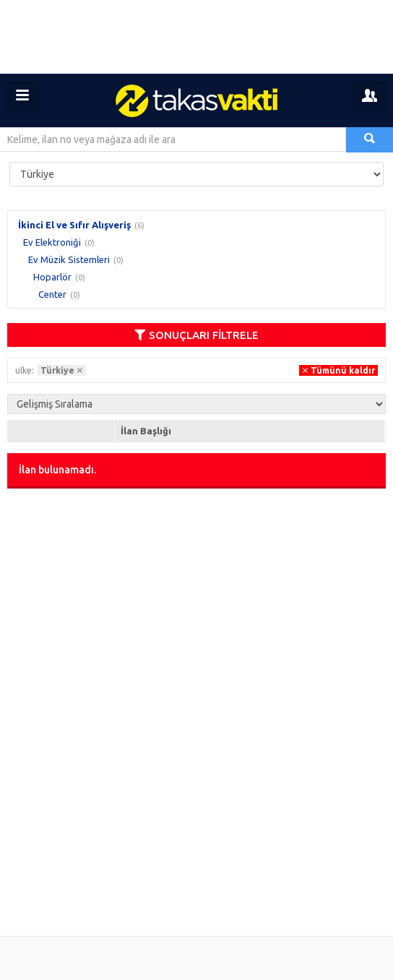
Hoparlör (52, 277)
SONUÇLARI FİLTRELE (196, 335)
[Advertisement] (196, 37)
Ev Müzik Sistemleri (69, 259)
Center (52, 294)
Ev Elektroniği (52, 242)
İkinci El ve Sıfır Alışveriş (74, 225)
